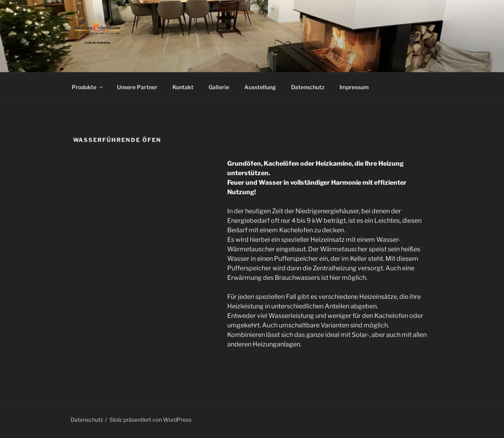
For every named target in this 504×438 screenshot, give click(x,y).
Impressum (354, 87)
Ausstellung (260, 87)
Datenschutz (308, 87)
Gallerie (219, 87)
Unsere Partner (137, 87)
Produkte (88, 87)
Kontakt (183, 87)
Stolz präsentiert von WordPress (150, 420)
